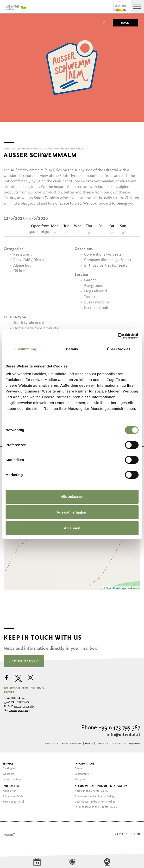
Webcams (8, 772)
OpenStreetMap (116, 587)
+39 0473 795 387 (24, 705)
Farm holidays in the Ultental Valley (96, 805)
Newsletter (9, 789)
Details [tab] (72, 349)
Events (78, 767)
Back (121, 23)
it (123, 832)
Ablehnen (72, 528)
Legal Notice (103, 742)
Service (8, 762)
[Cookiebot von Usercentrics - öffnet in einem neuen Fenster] (117, 336)
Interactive (11, 784)
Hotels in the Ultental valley (91, 789)
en (131, 832)
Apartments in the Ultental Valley (94, 795)
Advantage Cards (13, 795)
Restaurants (82, 772)
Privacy (89, 742)
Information (84, 762)
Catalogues (9, 767)
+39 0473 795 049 (20, 709)
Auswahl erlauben (72, 512)
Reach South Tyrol (13, 800)
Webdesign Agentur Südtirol (9, 833)
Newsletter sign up (24, 659)
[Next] (138, 131)
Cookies (117, 742)
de (116, 832)
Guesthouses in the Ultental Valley (95, 800)
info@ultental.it (123, 733)
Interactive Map (12, 778)
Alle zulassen (72, 497)
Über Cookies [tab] (119, 349)
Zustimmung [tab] (25, 349)
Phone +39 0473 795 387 (111, 726)
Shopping (80, 778)
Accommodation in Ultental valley (101, 784)
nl (139, 832)
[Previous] (6, 131)
